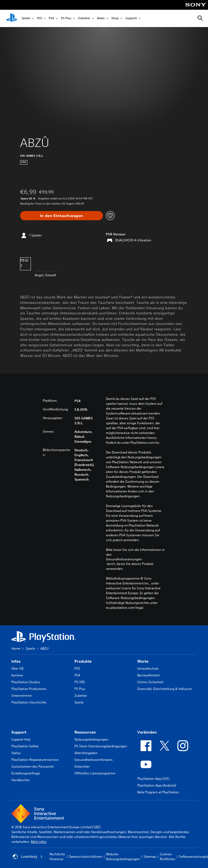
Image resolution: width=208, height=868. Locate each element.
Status (16, 753)
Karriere (17, 675)
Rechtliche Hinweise (57, 857)
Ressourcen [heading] (85, 732)
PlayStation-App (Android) (157, 785)
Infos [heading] (16, 661)
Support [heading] (19, 732)
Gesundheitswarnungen (124, 559)
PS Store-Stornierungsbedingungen (101, 746)
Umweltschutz (148, 668)
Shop (115, 19)
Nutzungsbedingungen (91, 739)
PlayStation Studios (26, 682)
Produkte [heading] (83, 661)
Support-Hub (21, 739)
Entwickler (82, 766)
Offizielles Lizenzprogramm (95, 773)
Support (131, 19)
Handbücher (20, 780)
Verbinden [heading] (147, 732)
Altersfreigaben (86, 753)
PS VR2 (80, 682)
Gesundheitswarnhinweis (94, 760)
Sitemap (150, 857)
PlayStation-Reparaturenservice (35, 760)
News (101, 19)
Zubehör (84, 19)
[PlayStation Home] (12, 18)
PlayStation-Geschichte (29, 702)
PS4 (51, 19)
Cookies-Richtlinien (168, 857)
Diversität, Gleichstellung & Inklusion (165, 689)
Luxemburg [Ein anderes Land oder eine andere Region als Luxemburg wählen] (28, 857)
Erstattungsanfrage (26, 773)
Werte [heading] (143, 661)
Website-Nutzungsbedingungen (123, 857)
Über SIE (17, 668)
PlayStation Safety (25, 746)
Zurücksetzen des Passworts (33, 766)
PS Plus (66, 19)
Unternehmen (22, 696)
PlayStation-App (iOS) (153, 779)
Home (16, 648)
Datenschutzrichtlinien (85, 857)
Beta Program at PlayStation (158, 792)
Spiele (26, 19)
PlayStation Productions (29, 689)
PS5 (39, 19)
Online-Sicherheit (150, 682)
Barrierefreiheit (148, 675)
